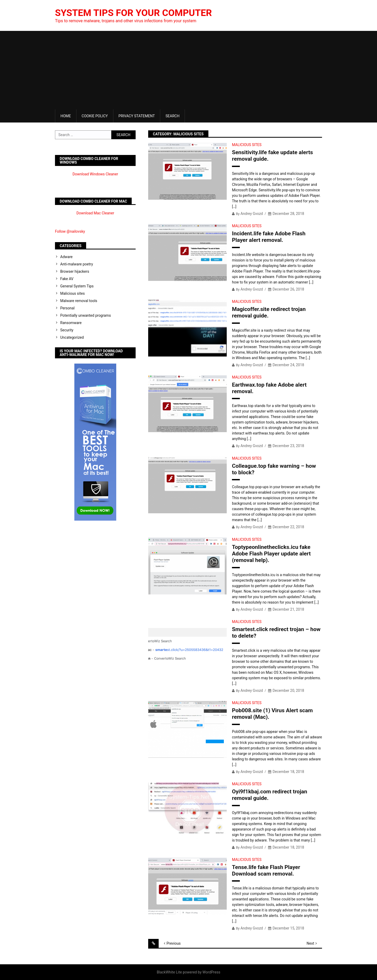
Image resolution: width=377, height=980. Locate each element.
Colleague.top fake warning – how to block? (274, 469)
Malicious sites (247, 145)
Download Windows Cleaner (95, 174)
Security (67, 330)
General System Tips (77, 286)
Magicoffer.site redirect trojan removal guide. (269, 312)
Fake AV (67, 279)
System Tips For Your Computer (134, 13)
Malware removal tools (79, 301)
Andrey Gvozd (252, 214)
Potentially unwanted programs (86, 315)
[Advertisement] (188, 70)
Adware (66, 257)
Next (310, 943)
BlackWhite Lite (169, 972)
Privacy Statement (137, 116)
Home (66, 116)
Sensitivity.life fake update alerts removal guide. (272, 156)
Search (172, 116)
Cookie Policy (95, 116)
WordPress (211, 972)
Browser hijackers (75, 271)
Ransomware (71, 323)
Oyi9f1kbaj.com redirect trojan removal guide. (270, 795)
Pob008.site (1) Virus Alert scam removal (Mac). (272, 714)
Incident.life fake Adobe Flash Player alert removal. (269, 237)
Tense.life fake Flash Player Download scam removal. (266, 870)
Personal (67, 308)
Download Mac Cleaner (95, 213)
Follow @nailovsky (70, 231)
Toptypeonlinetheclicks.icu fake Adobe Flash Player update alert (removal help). (271, 554)
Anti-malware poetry (77, 264)
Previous (174, 943)
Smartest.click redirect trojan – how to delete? (276, 633)
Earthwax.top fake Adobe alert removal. (269, 388)
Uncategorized (72, 337)
